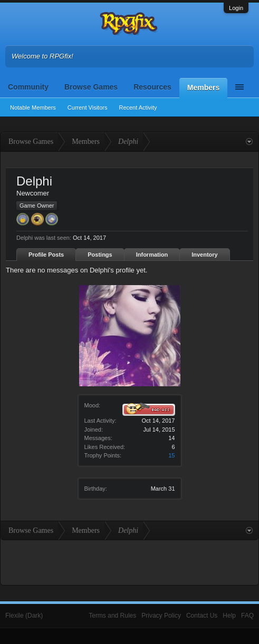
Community (28, 87)
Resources (152, 87)
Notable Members (33, 108)
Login (236, 8)
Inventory (205, 255)
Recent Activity (138, 108)
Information (152, 255)
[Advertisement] (130, 561)
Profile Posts (46, 255)
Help (229, 616)
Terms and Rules (112, 616)
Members (203, 87)
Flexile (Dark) (24, 616)
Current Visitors (88, 108)
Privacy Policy (161, 616)
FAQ (247, 616)
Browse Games (91, 87)
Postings (100, 255)
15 (171, 455)
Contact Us (202, 616)
